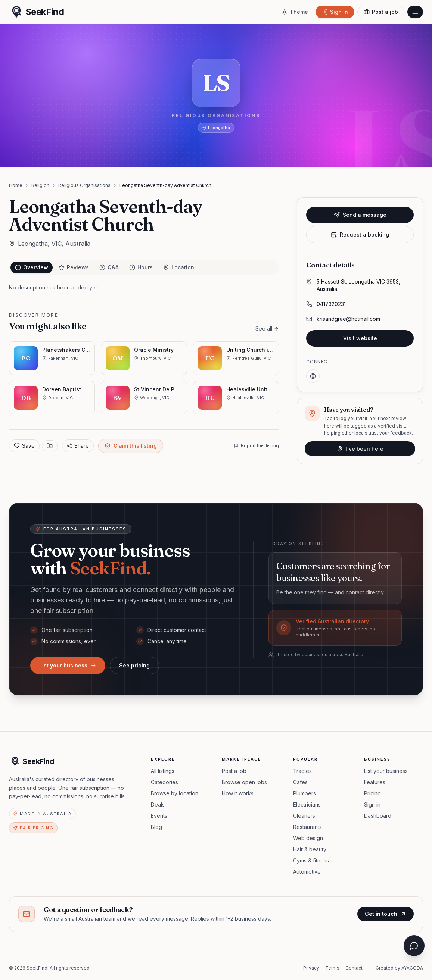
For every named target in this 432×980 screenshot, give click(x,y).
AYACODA (412, 968)
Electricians (307, 804)
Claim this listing (131, 446)
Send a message (360, 215)
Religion (40, 185)
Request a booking (360, 234)
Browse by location (175, 793)
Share (78, 446)
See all (267, 328)
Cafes (300, 782)
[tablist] (144, 267)
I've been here (360, 449)
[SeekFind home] (36, 12)
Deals (158, 804)
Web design (308, 838)
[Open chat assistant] (414, 946)
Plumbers (304, 793)
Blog (156, 827)
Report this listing (257, 446)
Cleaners (304, 816)
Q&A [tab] (109, 267)
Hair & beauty (310, 849)
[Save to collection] (50, 446)
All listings (163, 771)
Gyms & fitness (311, 860)
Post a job (234, 771)
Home (16, 185)
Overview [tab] (32, 267)
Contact (354, 968)
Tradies (302, 771)
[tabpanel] (144, 288)
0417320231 (331, 304)
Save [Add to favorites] (24, 446)
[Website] (313, 376)
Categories (164, 782)
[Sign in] (335, 12)
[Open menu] (415, 12)
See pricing (134, 665)
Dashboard (378, 816)
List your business (68, 665)
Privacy (311, 968)
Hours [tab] (141, 267)
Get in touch (386, 914)
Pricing (372, 793)
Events (159, 816)
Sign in (372, 804)
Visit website (360, 338)
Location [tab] (179, 267)
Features (375, 782)
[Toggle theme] (295, 12)
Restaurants (307, 827)
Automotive (307, 872)
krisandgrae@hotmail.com (348, 319)
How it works (238, 793)
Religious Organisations (84, 185)
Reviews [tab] (74, 267)
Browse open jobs (244, 782)
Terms (332, 968)
